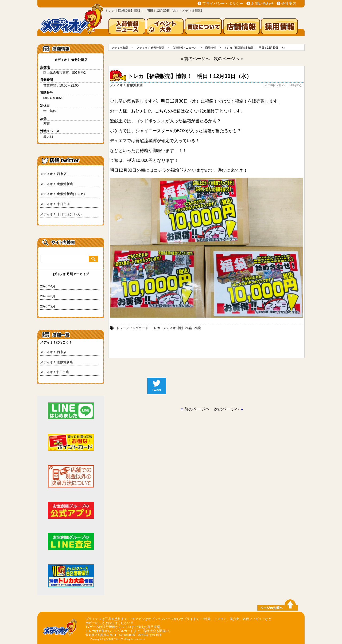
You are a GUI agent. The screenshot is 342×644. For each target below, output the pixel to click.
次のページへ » (228, 59)
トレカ (156, 328)
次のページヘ (227, 409)
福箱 (189, 328)
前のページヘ (197, 409)
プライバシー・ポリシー (223, 3)
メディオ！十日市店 (55, 372)
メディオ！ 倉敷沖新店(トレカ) (62, 194)
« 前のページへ (195, 59)
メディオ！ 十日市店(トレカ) (61, 214)
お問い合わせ (262, 3)
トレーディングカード (132, 328)
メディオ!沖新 (173, 328)
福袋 (198, 328)
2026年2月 (48, 306)
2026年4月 (48, 286)
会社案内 (289, 3)
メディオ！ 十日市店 (55, 204)
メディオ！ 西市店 (53, 174)
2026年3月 (48, 296)
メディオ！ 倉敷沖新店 (57, 184)
